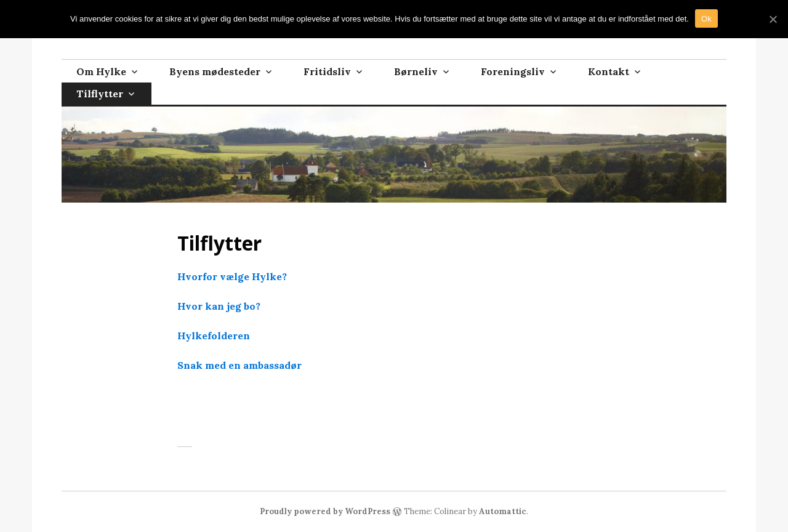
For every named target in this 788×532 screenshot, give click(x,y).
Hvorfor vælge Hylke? (232, 276)
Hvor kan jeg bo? (219, 306)
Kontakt (609, 71)
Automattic (503, 511)
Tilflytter (100, 94)
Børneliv (416, 71)
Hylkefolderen (214, 336)
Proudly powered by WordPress (325, 511)
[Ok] (773, 19)
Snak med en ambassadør (239, 365)
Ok (706, 19)
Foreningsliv (513, 71)
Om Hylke (101, 71)
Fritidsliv (327, 71)
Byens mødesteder (215, 71)
